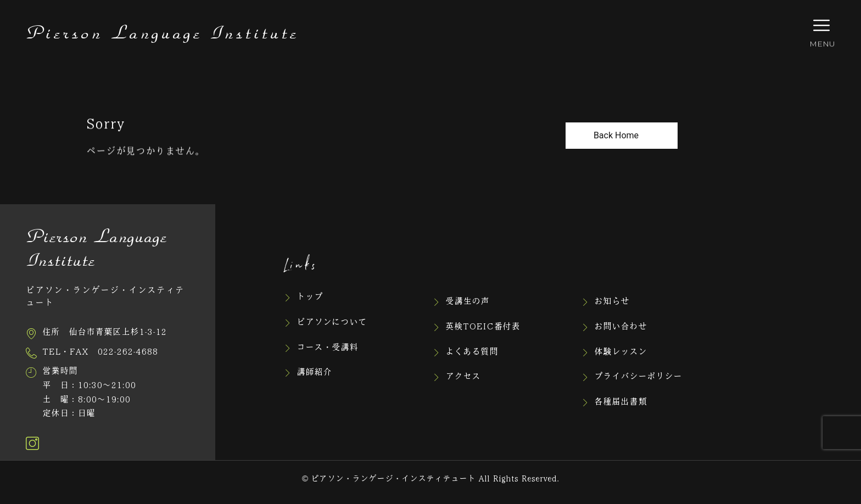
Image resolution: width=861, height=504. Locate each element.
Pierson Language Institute (162, 33)
